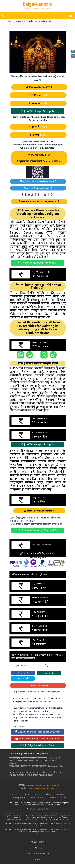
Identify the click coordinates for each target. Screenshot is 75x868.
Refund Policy (37, 797)
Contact (61, 794)
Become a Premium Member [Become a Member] (39, 511)
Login (25, 794)
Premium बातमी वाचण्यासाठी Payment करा (39, 202)
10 (38, 127)
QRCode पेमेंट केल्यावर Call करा (38, 188)
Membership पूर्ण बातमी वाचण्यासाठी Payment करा (39, 158)
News (38, 794)
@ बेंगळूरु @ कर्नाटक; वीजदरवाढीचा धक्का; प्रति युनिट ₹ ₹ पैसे (36, 524)
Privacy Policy (19, 797)
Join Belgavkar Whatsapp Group (37, 745)
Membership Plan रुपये (39, 87)
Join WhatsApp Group (37, 111)
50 (38, 104)
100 (38, 95)
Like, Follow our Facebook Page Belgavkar (38, 732)
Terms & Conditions (57, 797)
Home (12, 794)
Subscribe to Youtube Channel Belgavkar (37, 738)
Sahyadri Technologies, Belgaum (44, 788)
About (49, 794)
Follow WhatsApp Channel (38, 263)
